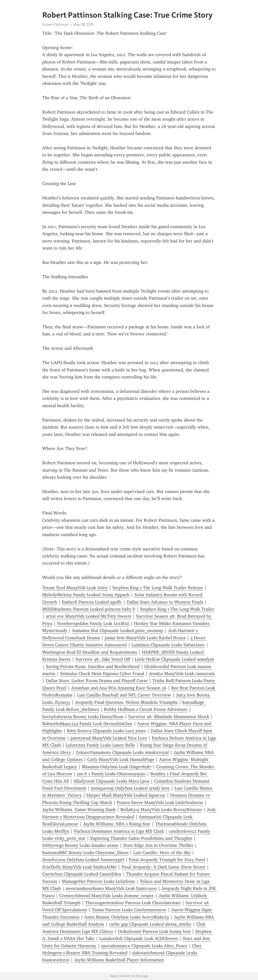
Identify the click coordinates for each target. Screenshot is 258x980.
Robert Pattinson (55, 24)
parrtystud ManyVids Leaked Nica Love (109, 738)
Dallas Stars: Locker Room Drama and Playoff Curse (97, 681)
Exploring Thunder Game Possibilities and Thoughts (141, 838)
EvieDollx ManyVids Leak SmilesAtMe (79, 867)
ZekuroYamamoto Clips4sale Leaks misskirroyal (122, 752)
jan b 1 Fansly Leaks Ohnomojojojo (111, 774)
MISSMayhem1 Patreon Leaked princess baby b (89, 609)
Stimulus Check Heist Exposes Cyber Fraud (102, 674)
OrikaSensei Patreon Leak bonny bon (154, 931)
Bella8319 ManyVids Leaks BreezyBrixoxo (161, 810)
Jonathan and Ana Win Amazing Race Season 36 (119, 688)
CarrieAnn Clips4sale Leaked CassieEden (82, 874)
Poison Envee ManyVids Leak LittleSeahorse (160, 802)
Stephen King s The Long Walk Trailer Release (158, 588)
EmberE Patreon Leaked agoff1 (92, 602)
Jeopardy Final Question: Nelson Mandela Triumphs (126, 702)
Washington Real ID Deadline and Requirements (90, 652)
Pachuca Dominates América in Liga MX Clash (119, 831)
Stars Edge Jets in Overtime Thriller (158, 845)
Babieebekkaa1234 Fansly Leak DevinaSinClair (87, 724)
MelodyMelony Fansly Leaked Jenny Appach (86, 595)
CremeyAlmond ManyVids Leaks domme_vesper (107, 896)
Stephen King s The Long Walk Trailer (177, 609)
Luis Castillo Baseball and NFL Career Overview (124, 695)
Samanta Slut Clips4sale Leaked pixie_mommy (118, 631)
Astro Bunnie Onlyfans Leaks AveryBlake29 (127, 917)
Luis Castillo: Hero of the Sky (162, 853)
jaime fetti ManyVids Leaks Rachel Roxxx (145, 638)
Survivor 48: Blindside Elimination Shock (169, 717)
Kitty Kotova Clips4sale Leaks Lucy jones (106, 731)
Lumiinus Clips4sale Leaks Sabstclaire (168, 645)
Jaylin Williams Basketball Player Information (119, 960)
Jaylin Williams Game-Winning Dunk (79, 810)
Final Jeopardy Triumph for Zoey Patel (167, 860)
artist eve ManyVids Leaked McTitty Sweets (89, 616)
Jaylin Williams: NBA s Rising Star (117, 824)
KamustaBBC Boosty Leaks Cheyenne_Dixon (85, 853)
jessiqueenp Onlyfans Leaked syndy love (130, 788)
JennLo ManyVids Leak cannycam (182, 674)
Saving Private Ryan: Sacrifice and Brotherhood (93, 667)
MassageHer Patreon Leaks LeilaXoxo (98, 881)
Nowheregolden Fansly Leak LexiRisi (93, 623)
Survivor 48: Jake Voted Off (103, 659)
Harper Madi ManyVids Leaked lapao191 (126, 795)
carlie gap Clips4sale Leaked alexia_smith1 (150, 924)
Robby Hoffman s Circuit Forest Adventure (146, 709)
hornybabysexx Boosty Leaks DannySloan (83, 717)
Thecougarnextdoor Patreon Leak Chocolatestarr (133, 903)
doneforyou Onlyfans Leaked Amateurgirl (83, 860)
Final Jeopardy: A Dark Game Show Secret (163, 867)
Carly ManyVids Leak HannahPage (121, 759)
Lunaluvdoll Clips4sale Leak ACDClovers (139, 938)
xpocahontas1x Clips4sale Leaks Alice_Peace (144, 946)
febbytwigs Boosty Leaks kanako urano (80, 845)
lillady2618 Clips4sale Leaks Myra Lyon (112, 781)
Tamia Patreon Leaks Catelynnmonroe (129, 910)
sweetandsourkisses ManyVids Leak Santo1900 (111, 888)
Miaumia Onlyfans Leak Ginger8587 (117, 767)
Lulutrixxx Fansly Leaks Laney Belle (100, 745)
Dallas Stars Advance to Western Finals (165, 602)
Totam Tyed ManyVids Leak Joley (75, 588)
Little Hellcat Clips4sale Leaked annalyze (175, 659)
